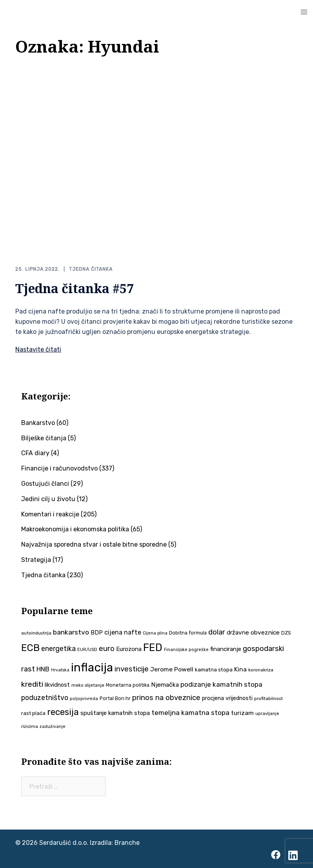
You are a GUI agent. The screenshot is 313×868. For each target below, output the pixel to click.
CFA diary (35, 453)
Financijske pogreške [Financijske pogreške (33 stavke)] (186, 650)
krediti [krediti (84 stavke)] (32, 684)
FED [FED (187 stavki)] (153, 647)
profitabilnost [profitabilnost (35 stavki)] (268, 698)
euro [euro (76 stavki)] (107, 649)
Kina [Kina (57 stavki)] (240, 669)
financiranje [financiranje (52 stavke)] (226, 649)
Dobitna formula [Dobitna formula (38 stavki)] (188, 632)
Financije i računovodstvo (59, 468)
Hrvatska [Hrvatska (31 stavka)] (60, 670)
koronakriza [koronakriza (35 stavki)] (261, 669)
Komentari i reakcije (50, 514)
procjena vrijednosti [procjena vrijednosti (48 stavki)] (227, 698)
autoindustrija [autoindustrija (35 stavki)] (36, 633)
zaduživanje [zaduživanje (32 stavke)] (53, 727)
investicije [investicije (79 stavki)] (132, 669)
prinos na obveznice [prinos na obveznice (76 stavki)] (166, 698)
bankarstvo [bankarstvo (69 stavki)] (71, 632)
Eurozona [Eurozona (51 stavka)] (129, 649)
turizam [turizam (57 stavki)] (242, 713)
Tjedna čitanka (91, 269)
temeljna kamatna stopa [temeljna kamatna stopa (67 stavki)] (190, 713)
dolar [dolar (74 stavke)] (217, 632)
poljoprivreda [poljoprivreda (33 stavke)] (84, 699)
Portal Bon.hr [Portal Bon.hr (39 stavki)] (115, 698)
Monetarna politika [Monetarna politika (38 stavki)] (128, 685)
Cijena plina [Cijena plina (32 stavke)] (155, 633)
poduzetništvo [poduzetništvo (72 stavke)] (45, 697)
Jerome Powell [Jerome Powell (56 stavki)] (172, 669)
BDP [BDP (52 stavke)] (97, 632)
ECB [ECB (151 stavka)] (30, 648)
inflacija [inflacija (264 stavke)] (92, 667)
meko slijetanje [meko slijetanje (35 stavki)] (88, 685)
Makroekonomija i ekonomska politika (75, 529)
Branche (127, 843)
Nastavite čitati (38, 349)
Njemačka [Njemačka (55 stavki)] (165, 685)
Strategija (36, 560)
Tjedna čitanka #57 (75, 288)
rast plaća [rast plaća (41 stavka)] (33, 713)
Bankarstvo (38, 423)
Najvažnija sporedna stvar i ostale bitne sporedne (94, 544)
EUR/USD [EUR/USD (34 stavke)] (87, 649)
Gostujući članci (45, 484)
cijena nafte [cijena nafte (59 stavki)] (123, 632)
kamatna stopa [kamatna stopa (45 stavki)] (214, 669)
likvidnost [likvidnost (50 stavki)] (57, 685)
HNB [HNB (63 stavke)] (43, 669)
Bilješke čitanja (44, 438)
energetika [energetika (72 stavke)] (58, 648)
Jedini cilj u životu (48, 499)
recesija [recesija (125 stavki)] (63, 712)
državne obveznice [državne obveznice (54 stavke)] (253, 632)
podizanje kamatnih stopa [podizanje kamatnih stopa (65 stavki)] (221, 684)
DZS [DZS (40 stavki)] (286, 632)
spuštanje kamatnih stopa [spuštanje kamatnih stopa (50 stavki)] (115, 713)
